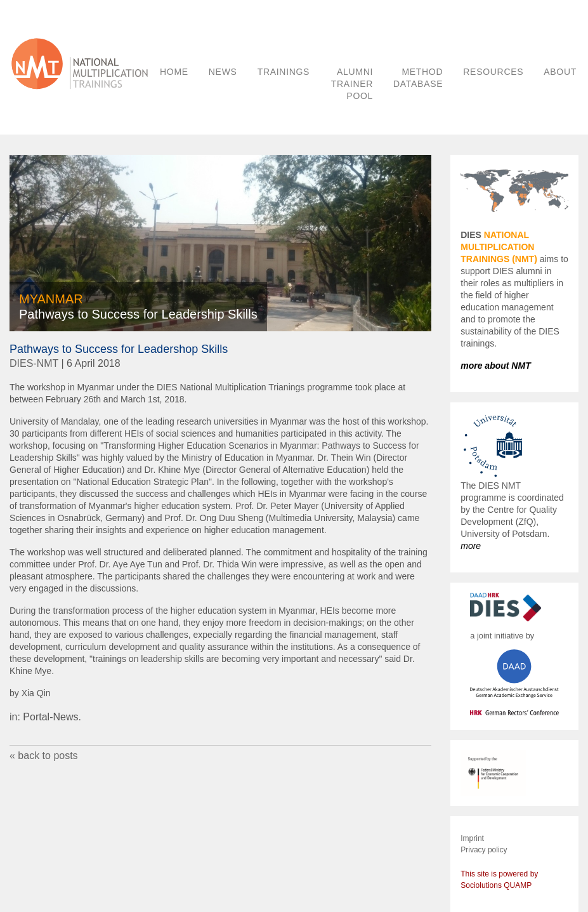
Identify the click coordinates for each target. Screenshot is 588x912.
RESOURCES (493, 72)
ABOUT (560, 72)
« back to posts (44, 756)
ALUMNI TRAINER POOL (352, 84)
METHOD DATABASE (418, 78)
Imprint (472, 838)
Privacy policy (484, 850)
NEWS (223, 72)
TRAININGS (284, 72)
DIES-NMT (34, 363)
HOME (174, 72)
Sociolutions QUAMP (496, 885)
